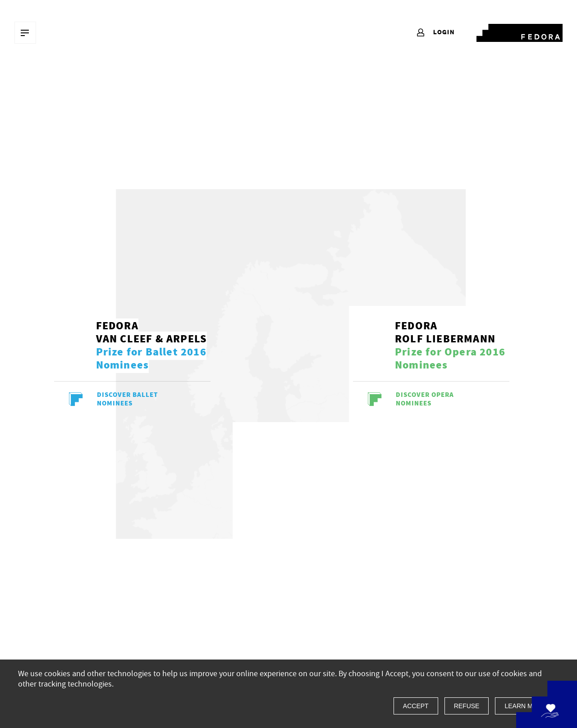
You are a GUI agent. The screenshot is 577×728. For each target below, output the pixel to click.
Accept (416, 706)
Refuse (467, 706)
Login (435, 33)
